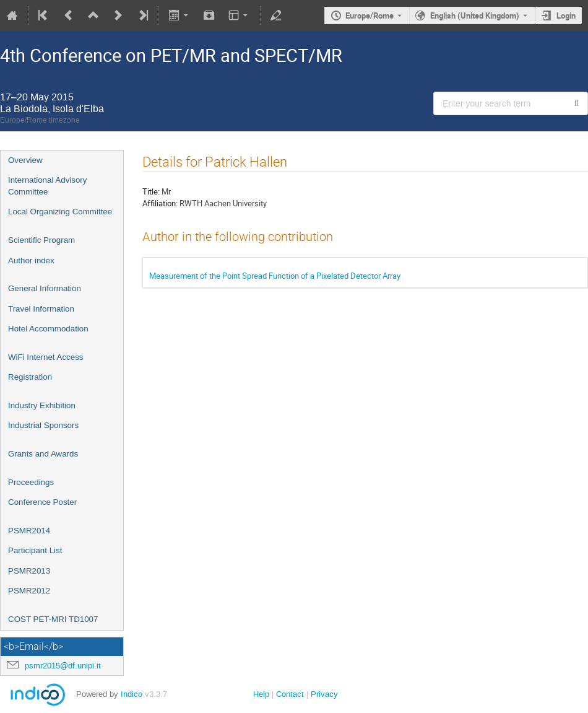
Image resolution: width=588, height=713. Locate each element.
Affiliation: (160, 203)
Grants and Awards (43, 454)
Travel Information (41, 309)
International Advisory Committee (47, 186)
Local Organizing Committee (60, 212)
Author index (31, 260)
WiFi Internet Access (45, 357)
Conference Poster (42, 502)
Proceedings (31, 482)
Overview (25, 160)
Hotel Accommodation (48, 329)
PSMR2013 (29, 571)
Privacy (324, 694)
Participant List (35, 550)
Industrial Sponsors (43, 425)
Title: (151, 191)
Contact (290, 694)
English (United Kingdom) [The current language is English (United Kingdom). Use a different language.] (475, 15)
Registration (30, 377)
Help (261, 694)
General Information (45, 288)
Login (566, 15)
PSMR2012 (29, 591)
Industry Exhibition (42, 405)
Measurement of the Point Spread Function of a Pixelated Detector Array (275, 276)
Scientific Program (41, 240)
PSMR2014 (29, 531)
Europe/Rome (370, 15)
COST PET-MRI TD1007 (53, 619)
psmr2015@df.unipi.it (63, 666)
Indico (132, 694)
